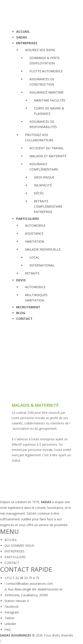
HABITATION (35, 241)
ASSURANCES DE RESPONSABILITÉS (43, 124)
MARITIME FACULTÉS (50, 100)
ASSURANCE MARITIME (46, 92)
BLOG (21, 313)
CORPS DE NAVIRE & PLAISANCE (49, 111)
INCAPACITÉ (43, 185)
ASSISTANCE (34, 233)
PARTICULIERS (28, 219)
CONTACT (24, 319)
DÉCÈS (39, 193)
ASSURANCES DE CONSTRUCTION (42, 82)
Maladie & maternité (35, 405)
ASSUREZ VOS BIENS (40, 50)
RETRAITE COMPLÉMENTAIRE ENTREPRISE (48, 206)
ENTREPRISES (27, 43)
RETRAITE (32, 273)
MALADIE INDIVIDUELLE (43, 249)
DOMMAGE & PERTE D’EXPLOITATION (45, 60)
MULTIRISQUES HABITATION (36, 298)
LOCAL (34, 257)
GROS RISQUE (44, 177)
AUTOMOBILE (35, 225)
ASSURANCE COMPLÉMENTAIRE (44, 167)
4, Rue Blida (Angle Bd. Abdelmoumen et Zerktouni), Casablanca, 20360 (33, 592)
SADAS (22, 37)
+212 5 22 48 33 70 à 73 (22, 578)
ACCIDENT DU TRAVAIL (47, 148)
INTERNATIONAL (42, 265)
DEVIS (21, 280)
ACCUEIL (23, 32)
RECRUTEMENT (28, 307)
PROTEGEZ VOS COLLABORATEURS (39, 137)
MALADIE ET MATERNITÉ (48, 156)
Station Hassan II (17, 601)
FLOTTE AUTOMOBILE (46, 71)
